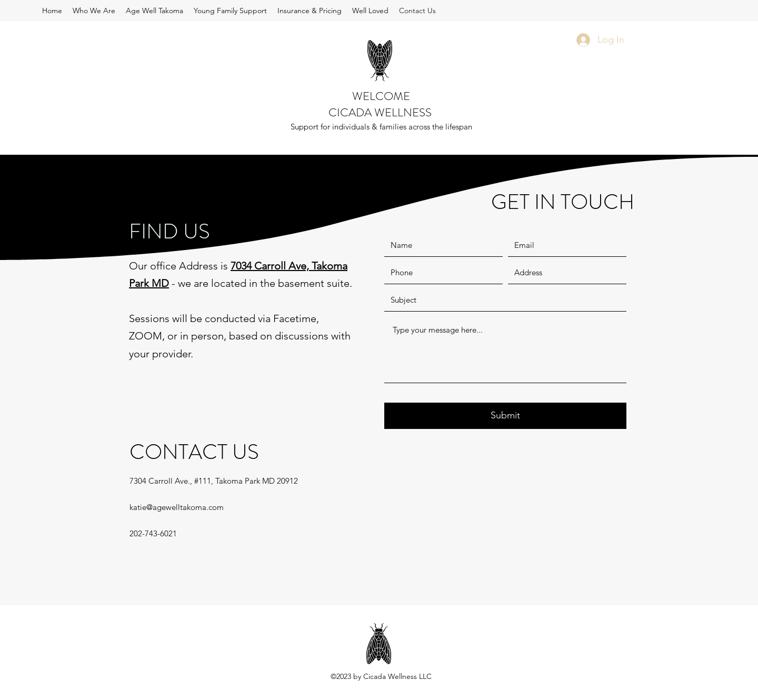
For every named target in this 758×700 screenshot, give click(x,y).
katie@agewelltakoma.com (177, 507)
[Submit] (505, 416)
